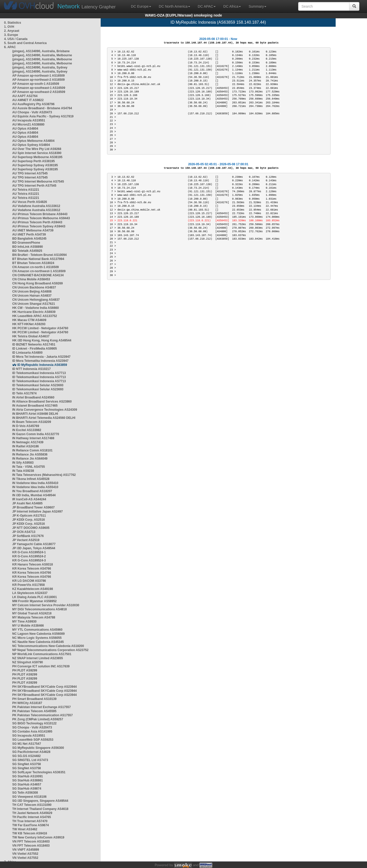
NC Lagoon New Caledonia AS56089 (38, 634)
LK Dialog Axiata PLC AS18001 (35, 597)
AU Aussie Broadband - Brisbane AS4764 (42, 108)
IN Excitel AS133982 (27, 430)
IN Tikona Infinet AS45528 (31, 479)
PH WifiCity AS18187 (27, 703)
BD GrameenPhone (26, 243)
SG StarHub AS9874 (27, 789)
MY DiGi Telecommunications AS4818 (40, 609)
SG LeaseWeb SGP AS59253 (33, 740)
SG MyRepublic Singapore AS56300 (38, 748)
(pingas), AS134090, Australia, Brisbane (41, 51)
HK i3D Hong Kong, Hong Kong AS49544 (42, 340)
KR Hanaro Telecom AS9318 (32, 564)
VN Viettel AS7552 (25, 854)
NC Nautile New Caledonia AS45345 (38, 642)
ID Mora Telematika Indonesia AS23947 (40, 361)
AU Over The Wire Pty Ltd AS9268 (37, 149)
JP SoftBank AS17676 (28, 536)
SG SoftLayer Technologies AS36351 (39, 772)
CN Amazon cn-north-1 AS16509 (35, 267)
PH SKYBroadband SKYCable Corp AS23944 (44, 687)
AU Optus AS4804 (25, 129)
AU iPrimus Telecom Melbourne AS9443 (41, 218)
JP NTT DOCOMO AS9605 (31, 528)
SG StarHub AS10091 (28, 776)
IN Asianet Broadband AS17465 (35, 406)
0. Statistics (13, 23)
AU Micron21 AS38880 (28, 125)
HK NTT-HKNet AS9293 (29, 324)
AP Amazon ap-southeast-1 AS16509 (39, 88)
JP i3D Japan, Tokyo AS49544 (34, 548)
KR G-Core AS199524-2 (29, 556)
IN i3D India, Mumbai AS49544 (34, 495)
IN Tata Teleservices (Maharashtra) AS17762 (44, 475)
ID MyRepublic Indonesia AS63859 (42, 365)
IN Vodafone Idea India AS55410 (35, 483)
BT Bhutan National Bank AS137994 (38, 259)
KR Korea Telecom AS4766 (32, 569)
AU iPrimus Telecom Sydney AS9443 (39, 226)
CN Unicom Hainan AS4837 (32, 296)
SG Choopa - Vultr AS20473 (32, 727)
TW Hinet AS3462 (25, 829)
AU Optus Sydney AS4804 (31, 145)
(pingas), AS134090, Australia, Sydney (40, 67)
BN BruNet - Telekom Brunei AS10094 (39, 255)
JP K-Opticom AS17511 (29, 516)
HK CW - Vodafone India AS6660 (36, 308)
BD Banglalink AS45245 (29, 239)
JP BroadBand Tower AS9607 (34, 507)
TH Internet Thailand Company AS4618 (40, 809)
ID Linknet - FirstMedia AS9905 (35, 349)
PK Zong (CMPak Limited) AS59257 (38, 719)
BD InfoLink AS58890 (28, 247)
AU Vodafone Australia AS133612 (36, 206)
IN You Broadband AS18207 (32, 491)
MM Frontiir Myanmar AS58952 (34, 601)
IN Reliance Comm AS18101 (32, 450)
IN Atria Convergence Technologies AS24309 (45, 410)
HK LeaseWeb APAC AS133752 (35, 316)
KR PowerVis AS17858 (28, 585)
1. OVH (9, 27)
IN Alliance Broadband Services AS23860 (42, 402)
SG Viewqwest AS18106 (29, 797)
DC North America (174, 6)
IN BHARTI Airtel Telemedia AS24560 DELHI (44, 418)
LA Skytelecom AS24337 (30, 593)
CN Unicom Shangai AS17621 (34, 304)
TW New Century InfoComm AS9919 (38, 837)
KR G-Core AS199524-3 (29, 560)
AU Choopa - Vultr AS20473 (32, 112)
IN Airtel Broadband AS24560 (33, 397)
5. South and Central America (25, 43)
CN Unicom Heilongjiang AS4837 (36, 300)
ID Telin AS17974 (24, 393)
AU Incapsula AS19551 (29, 120)
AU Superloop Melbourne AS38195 (37, 157)
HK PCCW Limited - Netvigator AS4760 (40, 328)
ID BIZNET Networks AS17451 (34, 345)
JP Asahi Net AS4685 (27, 503)
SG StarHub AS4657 (27, 784)
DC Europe (141, 6)
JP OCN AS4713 (24, 532)
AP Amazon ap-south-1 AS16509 (36, 84)
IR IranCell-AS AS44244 (29, 499)
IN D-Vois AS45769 (26, 426)
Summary (257, 6)
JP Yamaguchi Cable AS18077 (34, 544)
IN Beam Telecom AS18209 (32, 422)
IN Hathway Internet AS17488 (33, 438)
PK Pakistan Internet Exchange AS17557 (42, 707)
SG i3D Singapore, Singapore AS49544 (40, 801)
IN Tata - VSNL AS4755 (29, 467)
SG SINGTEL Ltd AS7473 (30, 760)
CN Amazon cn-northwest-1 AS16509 (39, 271)
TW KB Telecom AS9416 (30, 833)
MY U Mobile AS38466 (28, 626)
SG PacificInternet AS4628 (31, 752)
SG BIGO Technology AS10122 (34, 723)
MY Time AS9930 (24, 622)
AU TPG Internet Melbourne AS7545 (38, 182)
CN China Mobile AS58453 (31, 279)
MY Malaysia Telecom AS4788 (34, 617)
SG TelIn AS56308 (25, 793)
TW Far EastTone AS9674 (30, 825)
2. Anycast (12, 31)
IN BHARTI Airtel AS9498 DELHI (35, 414)
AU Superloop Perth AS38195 (34, 161)
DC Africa (232, 6)
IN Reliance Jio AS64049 (30, 459)
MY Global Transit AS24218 (32, 613)
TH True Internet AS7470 (30, 821)
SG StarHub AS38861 (28, 780)
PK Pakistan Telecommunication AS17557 (42, 715)
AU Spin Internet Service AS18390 (37, 153)
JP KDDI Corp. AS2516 (29, 520)
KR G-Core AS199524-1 (29, 552)
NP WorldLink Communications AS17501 (42, 654)
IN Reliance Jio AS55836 (30, 454)
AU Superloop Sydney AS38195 (35, 165)
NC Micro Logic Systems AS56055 (37, 638)
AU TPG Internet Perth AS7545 (34, 186)
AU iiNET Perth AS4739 (29, 235)
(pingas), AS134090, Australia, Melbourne (42, 55)
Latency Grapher (87, 6)
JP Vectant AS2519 (26, 540)
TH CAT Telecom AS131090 (32, 805)
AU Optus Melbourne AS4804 (33, 141)
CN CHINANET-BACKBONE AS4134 (38, 275)
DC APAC (207, 6)
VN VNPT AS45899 (26, 850)
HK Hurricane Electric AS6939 (34, 312)
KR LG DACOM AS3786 (29, 581)
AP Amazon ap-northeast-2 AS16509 (38, 80)
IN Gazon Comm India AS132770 (36, 434)
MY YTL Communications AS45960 (37, 630)
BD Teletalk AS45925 (27, 251)
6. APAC (10, 47)
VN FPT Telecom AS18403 (31, 842)
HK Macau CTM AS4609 (29, 320)
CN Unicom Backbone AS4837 (34, 287)
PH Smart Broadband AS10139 (34, 699)
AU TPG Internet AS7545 (30, 173)
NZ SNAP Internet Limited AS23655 (38, 658)
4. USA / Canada (16, 39)
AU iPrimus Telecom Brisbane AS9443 (40, 214)
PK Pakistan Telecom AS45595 (34, 711)
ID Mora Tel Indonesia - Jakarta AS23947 (41, 357)
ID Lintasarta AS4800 (27, 353)
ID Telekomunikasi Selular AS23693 (38, 385)
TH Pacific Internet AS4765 (32, 817)
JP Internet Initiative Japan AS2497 (37, 512)
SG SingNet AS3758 (27, 764)
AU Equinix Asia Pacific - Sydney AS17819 (43, 116)
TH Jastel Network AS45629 (32, 813)
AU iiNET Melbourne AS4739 (33, 230)
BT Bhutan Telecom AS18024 (33, 263)
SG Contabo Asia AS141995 (32, 732)
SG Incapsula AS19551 (29, 736)
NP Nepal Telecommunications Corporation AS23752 (50, 650)
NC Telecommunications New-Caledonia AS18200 (48, 646)
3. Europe (11, 35)
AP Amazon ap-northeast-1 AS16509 (38, 76)
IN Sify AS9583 (23, 463)
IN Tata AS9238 (23, 471)
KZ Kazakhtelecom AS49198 (33, 589)
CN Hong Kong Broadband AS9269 (37, 283)
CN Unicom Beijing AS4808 (32, 292)
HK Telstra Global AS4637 (31, 336)
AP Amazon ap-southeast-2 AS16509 (39, 92)
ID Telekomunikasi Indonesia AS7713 (39, 373)
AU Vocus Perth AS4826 (30, 202)
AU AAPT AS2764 (25, 96)
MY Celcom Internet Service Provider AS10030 (46, 605)
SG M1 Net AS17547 (27, 744)
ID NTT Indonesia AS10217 (31, 369)
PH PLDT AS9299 (25, 670)
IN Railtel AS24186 (25, 446)
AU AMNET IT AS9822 (28, 100)
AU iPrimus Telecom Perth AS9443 (37, 222)
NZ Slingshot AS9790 (28, 662)
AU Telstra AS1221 (26, 190)
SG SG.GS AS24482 (27, 756)
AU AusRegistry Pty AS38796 (33, 104)
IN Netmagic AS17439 (28, 442)
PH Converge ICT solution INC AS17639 (41, 666)
